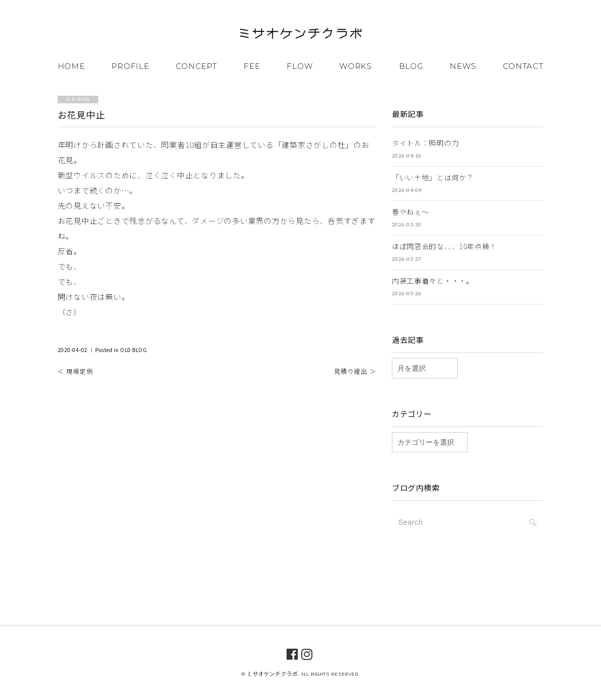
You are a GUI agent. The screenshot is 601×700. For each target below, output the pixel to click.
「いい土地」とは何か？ (433, 177)
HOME (71, 66)
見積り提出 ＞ (355, 371)
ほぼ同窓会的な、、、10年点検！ (444, 246)
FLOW (299, 66)
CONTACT (523, 66)
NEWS (463, 66)
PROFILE (130, 66)
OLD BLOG (133, 350)
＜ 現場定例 (75, 371)
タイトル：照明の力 (425, 143)
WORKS (356, 66)
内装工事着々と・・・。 (433, 281)
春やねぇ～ (411, 212)
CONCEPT (196, 66)
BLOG (411, 66)
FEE (252, 66)
